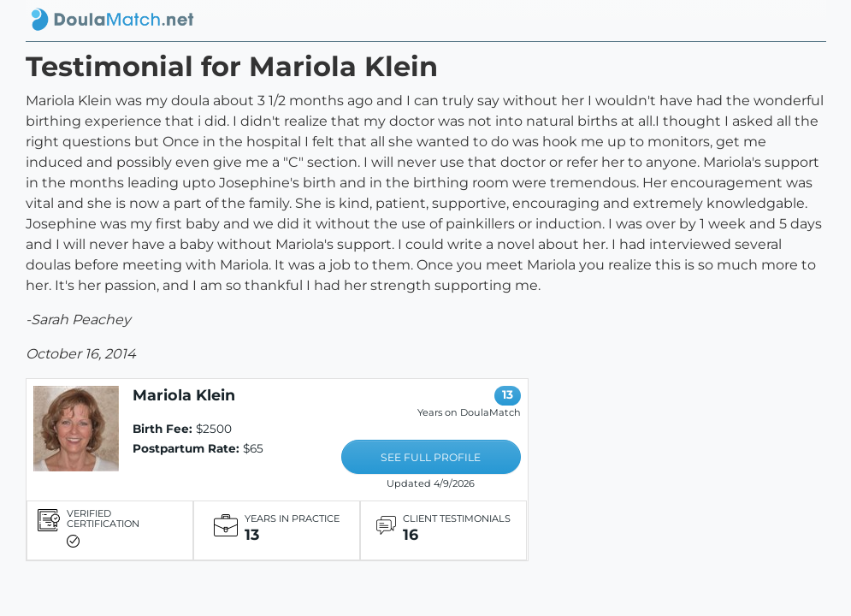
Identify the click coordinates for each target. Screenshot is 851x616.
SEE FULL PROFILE (431, 457)
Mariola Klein (184, 395)
